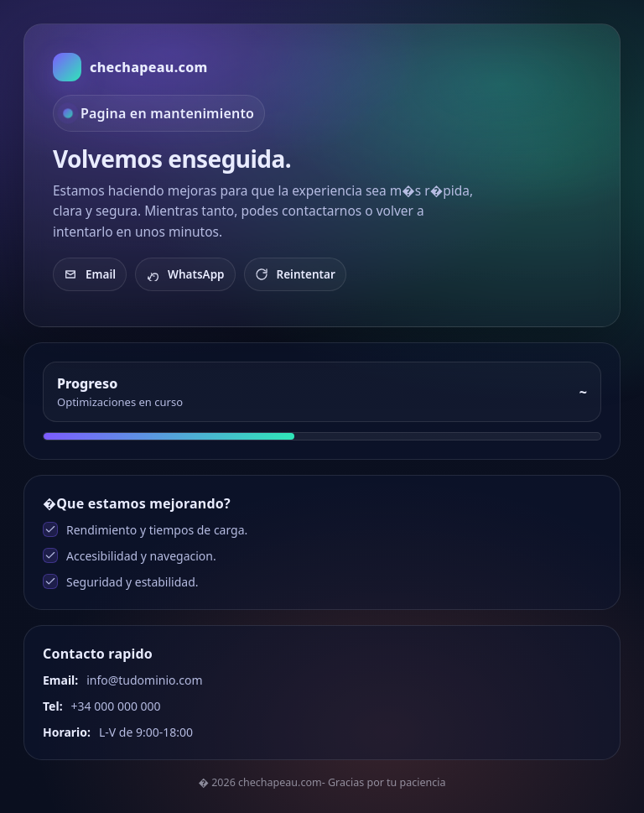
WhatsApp (185, 274)
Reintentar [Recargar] (295, 274)
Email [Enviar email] (90, 274)
